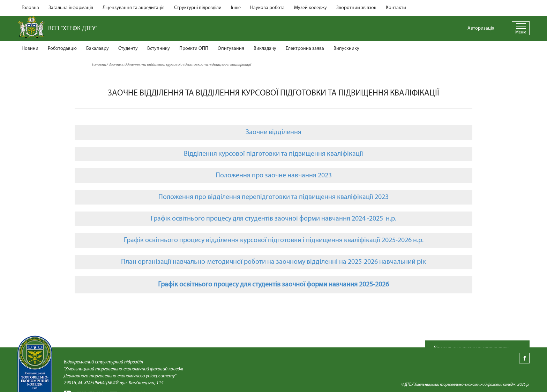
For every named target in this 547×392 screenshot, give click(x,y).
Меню (521, 32)
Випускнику (346, 49)
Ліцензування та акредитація (134, 8)
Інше (236, 8)
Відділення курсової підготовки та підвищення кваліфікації (273, 154)
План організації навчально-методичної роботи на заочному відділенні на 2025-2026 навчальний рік (273, 262)
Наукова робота (267, 8)
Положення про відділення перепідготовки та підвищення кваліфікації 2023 (273, 197)
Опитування (231, 49)
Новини (30, 49)
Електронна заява (305, 49)
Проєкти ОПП (194, 49)
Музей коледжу (310, 8)
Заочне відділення (273, 132)
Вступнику (159, 49)
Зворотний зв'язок (356, 8)
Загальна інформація (71, 8)
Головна (30, 8)
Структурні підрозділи (198, 8)
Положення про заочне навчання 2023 (274, 176)
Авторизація (481, 28)
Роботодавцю (62, 49)
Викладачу (265, 49)
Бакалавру (98, 49)
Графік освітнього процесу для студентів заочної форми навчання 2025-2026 (273, 285)
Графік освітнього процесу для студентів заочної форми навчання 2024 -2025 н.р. (273, 219)
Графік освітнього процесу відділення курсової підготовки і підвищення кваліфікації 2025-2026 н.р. (274, 240)
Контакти (396, 8)
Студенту (128, 49)
